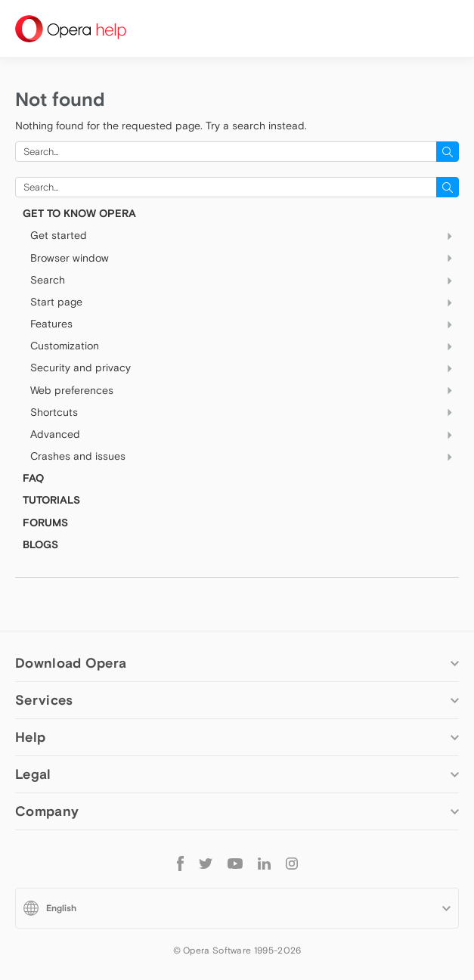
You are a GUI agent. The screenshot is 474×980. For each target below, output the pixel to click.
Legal (33, 774)
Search (245, 280)
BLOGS (40, 544)
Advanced (245, 435)
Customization (245, 346)
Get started (245, 236)
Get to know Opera (79, 213)
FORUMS (45, 523)
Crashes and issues (245, 457)
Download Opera (71, 663)
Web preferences (245, 390)
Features (245, 324)
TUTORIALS (51, 500)
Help (30, 737)
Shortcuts (245, 412)
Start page (245, 302)
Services (44, 700)
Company (47, 811)
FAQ (33, 478)
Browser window (245, 258)
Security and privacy (245, 368)
